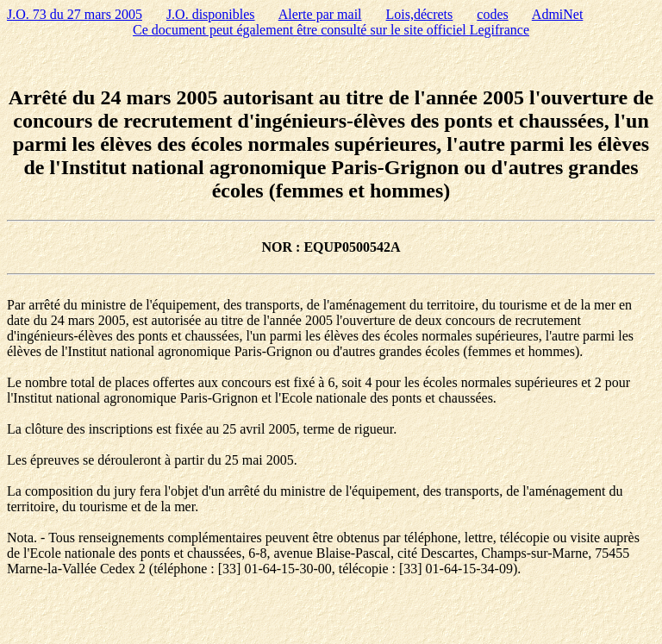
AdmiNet (558, 14)
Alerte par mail (320, 14)
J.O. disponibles (211, 14)
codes (492, 14)
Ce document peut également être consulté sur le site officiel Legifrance (331, 30)
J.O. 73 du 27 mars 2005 (75, 14)
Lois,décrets (420, 14)
